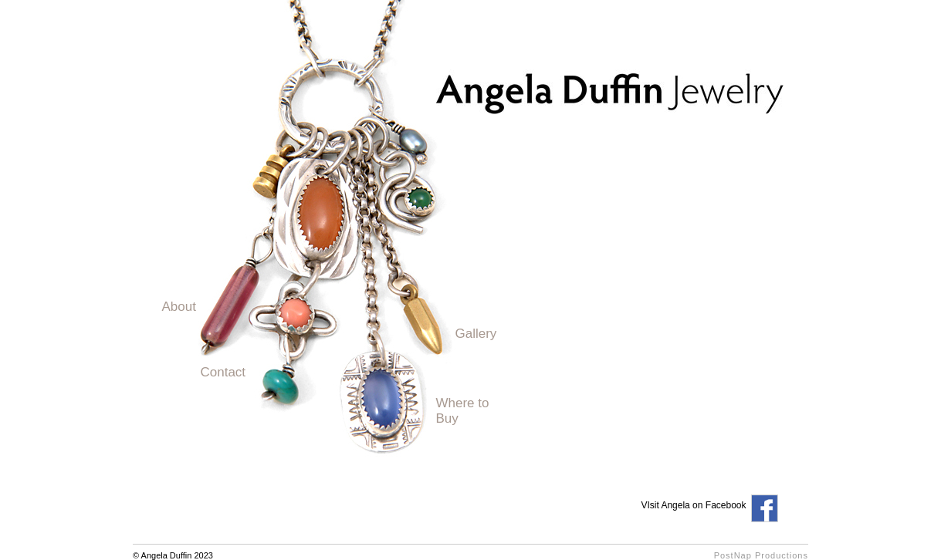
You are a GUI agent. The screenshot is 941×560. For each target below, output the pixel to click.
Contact (223, 372)
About (179, 307)
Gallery (476, 334)
